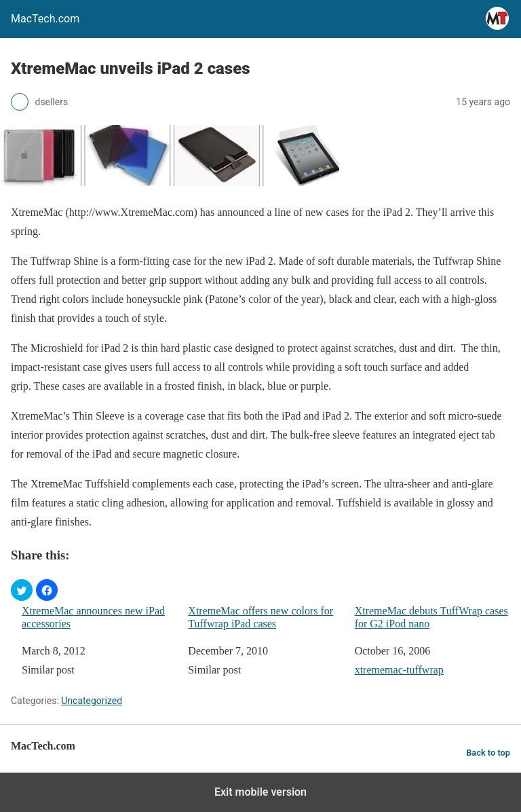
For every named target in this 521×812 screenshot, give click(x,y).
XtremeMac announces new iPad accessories (93, 617)
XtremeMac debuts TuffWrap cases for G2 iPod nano (431, 617)
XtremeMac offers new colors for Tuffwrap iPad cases (260, 617)
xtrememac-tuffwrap (399, 670)
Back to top (488, 753)
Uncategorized (92, 701)
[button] (22, 590)
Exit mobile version (260, 792)
